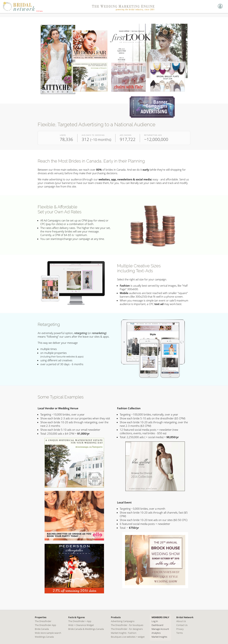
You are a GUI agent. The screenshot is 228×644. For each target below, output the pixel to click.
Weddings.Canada (44, 637)
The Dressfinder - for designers (127, 629)
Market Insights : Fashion (124, 633)
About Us (181, 621)
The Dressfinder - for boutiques (127, 625)
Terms (180, 633)
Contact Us (182, 625)
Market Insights (159, 637)
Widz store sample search (48, 633)
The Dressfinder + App (80, 621)
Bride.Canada (42, 629)
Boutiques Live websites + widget (128, 637)
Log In (155, 621)
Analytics (156, 633)
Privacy (180, 629)
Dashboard (157, 625)
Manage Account (160, 629)
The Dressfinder (43, 621)
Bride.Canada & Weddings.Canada (86, 629)
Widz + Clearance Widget (81, 625)
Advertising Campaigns (123, 621)
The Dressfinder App (45, 625)
